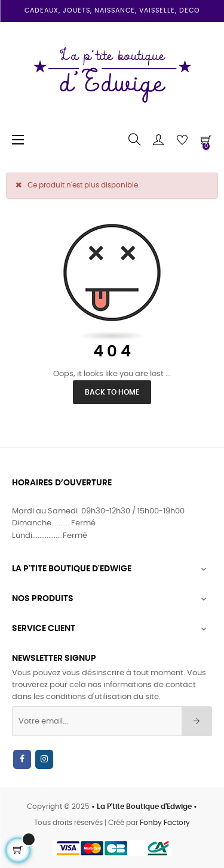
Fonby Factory (165, 823)
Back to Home (112, 392)
